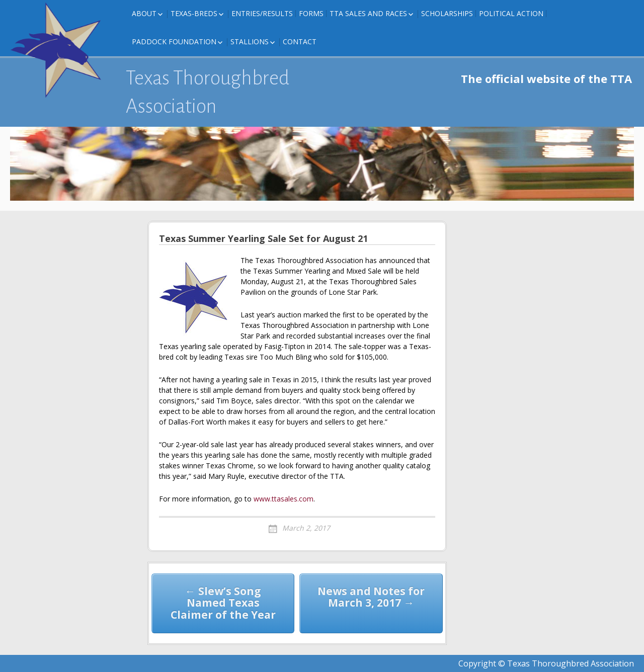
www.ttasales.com (284, 499)
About (144, 13)
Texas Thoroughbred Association (208, 92)
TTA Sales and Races (368, 13)
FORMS (311, 13)
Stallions (250, 41)
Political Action (511, 13)
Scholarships (447, 13)
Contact (300, 41)
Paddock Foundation (174, 41)
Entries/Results (262, 13)
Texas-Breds (194, 13)
